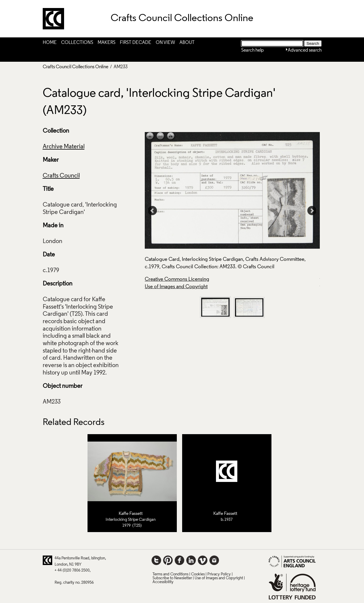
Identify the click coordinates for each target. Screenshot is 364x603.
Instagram (214, 560)
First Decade (136, 43)
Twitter (156, 560)
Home (50, 43)
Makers (107, 43)
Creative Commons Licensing (177, 279)
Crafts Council (61, 176)
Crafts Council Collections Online (75, 67)
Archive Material (64, 147)
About (187, 43)
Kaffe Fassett (131, 514)
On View (165, 43)
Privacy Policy (219, 574)
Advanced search (305, 50)
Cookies (198, 574)
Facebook (179, 560)
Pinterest (168, 560)
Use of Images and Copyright (176, 287)
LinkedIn (191, 560)
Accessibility (163, 582)
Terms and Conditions (170, 574)
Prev (152, 211)
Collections (77, 43)
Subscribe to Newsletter (172, 578)
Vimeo (203, 560)
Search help (252, 50)
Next (312, 211)
